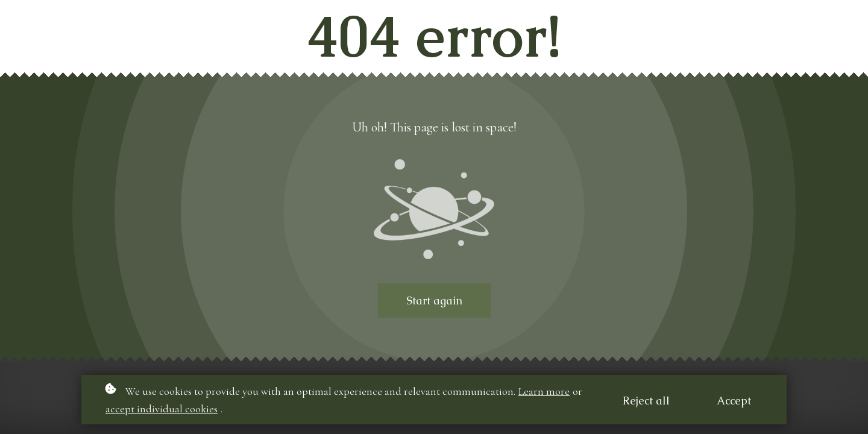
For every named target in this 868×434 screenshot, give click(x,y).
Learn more (544, 391)
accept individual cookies (162, 409)
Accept (734, 401)
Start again (434, 300)
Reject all (646, 401)
